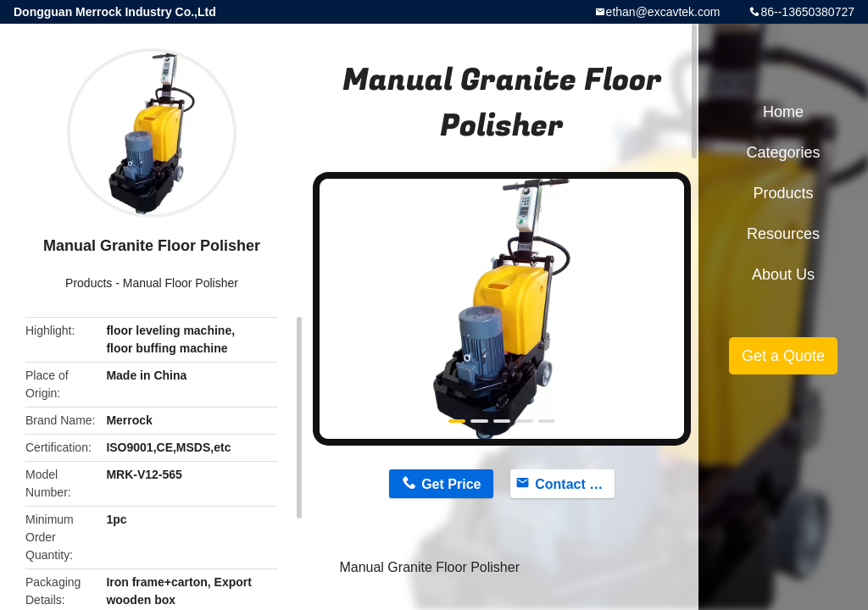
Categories (783, 152)
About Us (783, 274)
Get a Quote (783, 356)
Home (783, 112)
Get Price (451, 484)
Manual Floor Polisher (181, 283)
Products (89, 283)
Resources (783, 234)
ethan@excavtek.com (663, 12)
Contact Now (575, 484)
